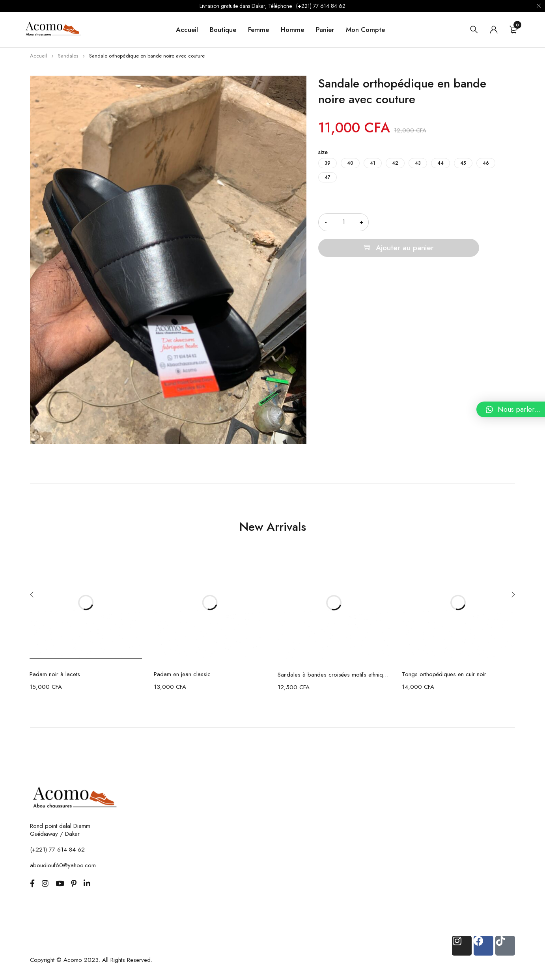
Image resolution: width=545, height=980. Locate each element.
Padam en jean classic (182, 674)
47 (328, 177)
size (323, 152)
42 (395, 163)
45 (463, 163)
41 (373, 163)
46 (486, 163)
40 (350, 163)
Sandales (68, 56)
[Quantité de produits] (343, 222)
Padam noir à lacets (55, 674)
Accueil (38, 56)
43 (418, 163)
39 (328, 163)
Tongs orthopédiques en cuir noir (444, 674)
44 (440, 163)
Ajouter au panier (453, 222)
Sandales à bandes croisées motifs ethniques (334, 675)
